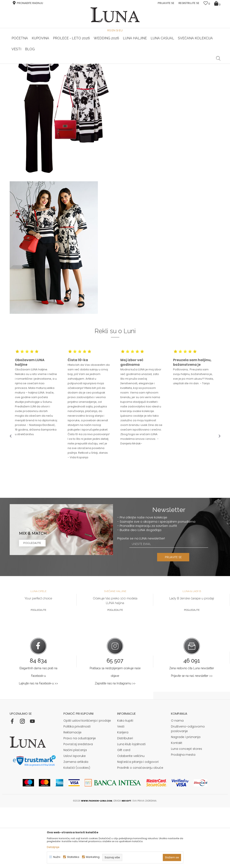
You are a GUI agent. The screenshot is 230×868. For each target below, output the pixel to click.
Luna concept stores (187, 809)
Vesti (121, 787)
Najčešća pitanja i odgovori (138, 822)
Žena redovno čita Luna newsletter (192, 729)
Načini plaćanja (75, 811)
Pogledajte (38, 671)
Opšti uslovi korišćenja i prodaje (87, 781)
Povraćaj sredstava (78, 805)
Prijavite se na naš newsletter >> (192, 736)
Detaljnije (53, 847)
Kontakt (177, 803)
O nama (177, 781)
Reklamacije (72, 793)
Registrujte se (189, 3)
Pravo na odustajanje (80, 799)
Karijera (123, 793)
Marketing (93, 857)
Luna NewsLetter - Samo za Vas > (116, 64)
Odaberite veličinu (131, 816)
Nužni (57, 857)
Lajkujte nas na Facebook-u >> (38, 744)
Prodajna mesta (183, 815)
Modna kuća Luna (21, 70)
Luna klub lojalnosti (131, 805)
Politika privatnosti (77, 787)
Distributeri (125, 799)
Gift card (124, 811)
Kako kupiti (125, 781)
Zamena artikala (76, 822)
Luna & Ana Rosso (185, 64)
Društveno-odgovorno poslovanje (188, 789)
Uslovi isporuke (75, 816)
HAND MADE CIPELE (45, 64)
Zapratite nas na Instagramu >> (115, 744)
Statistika (73, 857)
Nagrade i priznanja (186, 798)
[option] (45, 64)
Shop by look (44, 70)
